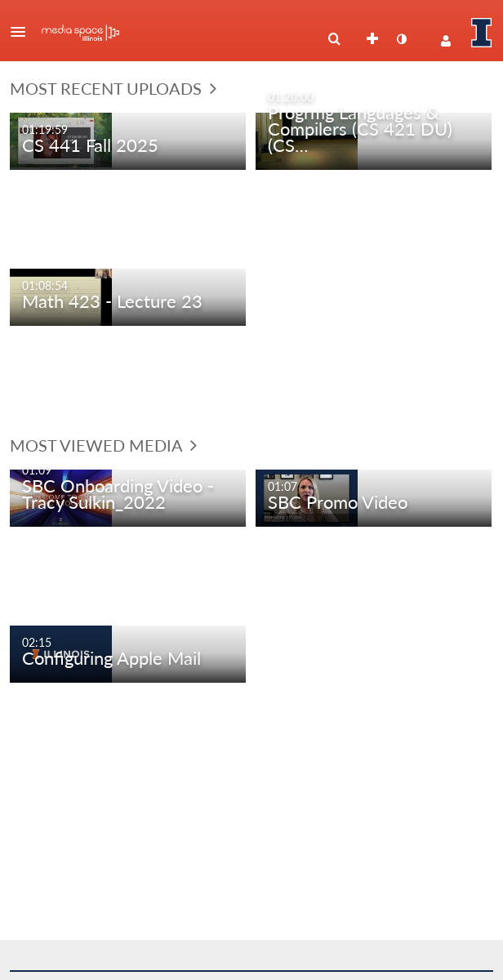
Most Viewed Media (103, 445)
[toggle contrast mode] (401, 39)
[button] (23, 32)
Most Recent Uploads (113, 88)
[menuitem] (334, 39)
